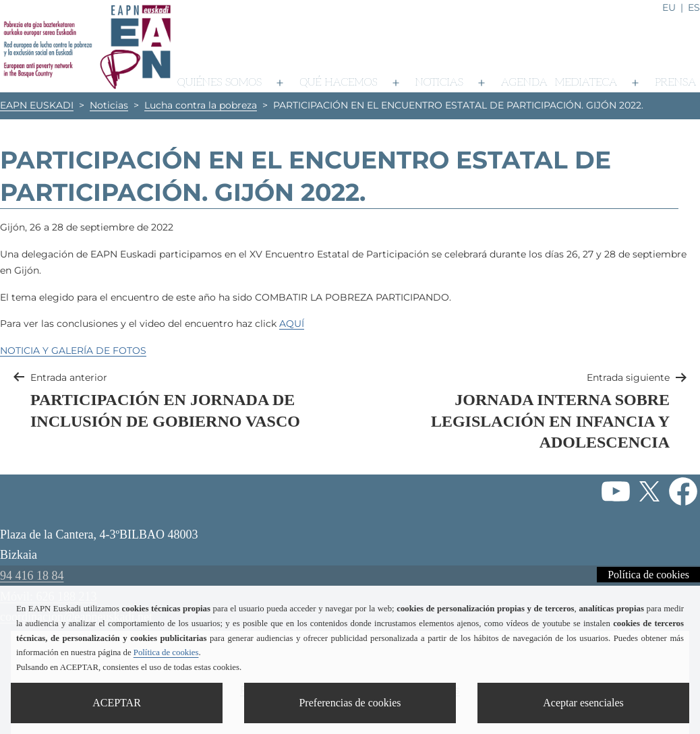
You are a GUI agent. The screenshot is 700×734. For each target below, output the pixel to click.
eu (669, 7)
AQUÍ (292, 324)
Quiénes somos (220, 83)
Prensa (676, 83)
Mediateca (586, 83)
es (694, 7)
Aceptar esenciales (583, 703)
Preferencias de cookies (350, 703)
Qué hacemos (339, 83)
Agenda (524, 83)
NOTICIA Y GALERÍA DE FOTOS (73, 350)
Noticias (439, 83)
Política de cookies (648, 575)
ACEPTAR (117, 703)
